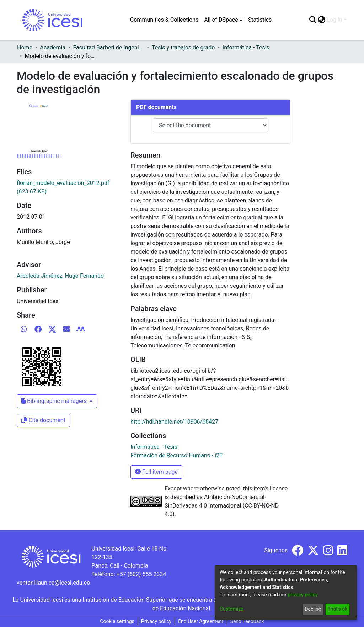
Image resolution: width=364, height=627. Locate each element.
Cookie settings (117, 621)
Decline (313, 609)
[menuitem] (223, 20)
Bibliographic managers (55, 401)
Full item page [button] (156, 472)
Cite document (43, 420)
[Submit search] (313, 20)
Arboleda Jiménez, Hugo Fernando (60, 276)
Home (25, 47)
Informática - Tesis (246, 47)
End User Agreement (201, 621)
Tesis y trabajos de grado (183, 47)
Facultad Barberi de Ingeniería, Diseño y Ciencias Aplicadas (109, 47)
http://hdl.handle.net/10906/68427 (174, 422)
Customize (231, 609)
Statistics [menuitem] (260, 20)
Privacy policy (156, 621)
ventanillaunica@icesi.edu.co (53, 583)
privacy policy (303, 595)
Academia (53, 47)
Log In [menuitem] (334, 20)
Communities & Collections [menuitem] (164, 20)
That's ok (337, 609)
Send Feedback (247, 621)
